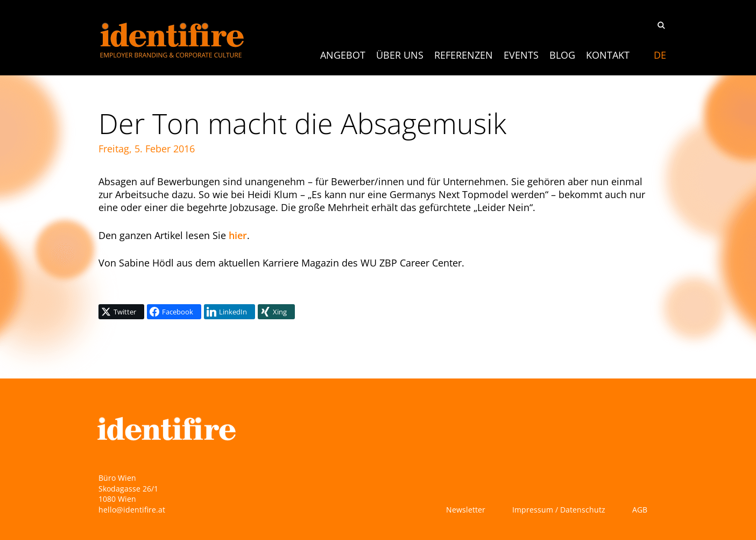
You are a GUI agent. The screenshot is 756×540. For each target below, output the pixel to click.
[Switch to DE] (660, 55)
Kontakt (608, 55)
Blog (562, 55)
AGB (640, 510)
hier (238, 235)
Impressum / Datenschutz (559, 510)
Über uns (400, 55)
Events (521, 55)
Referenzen (464, 55)
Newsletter (466, 510)
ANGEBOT (343, 55)
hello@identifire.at (132, 510)
